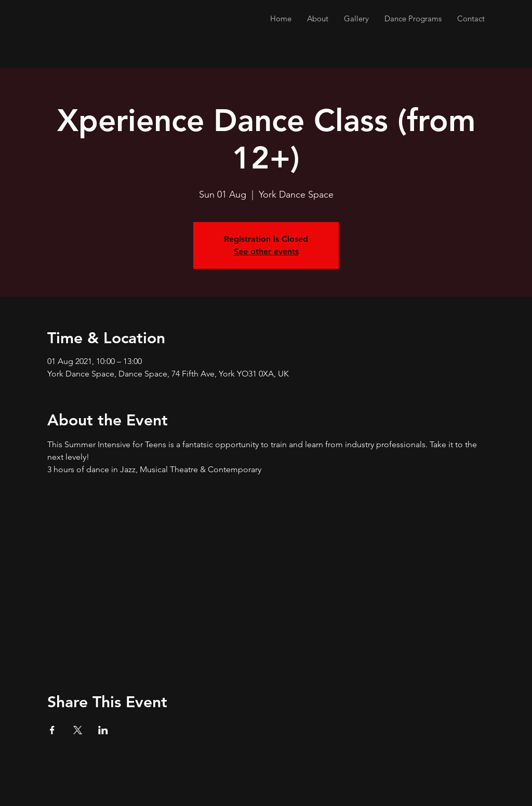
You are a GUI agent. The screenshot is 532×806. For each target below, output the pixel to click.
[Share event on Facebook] (52, 730)
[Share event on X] (78, 730)
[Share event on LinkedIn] (103, 730)
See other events (266, 251)
